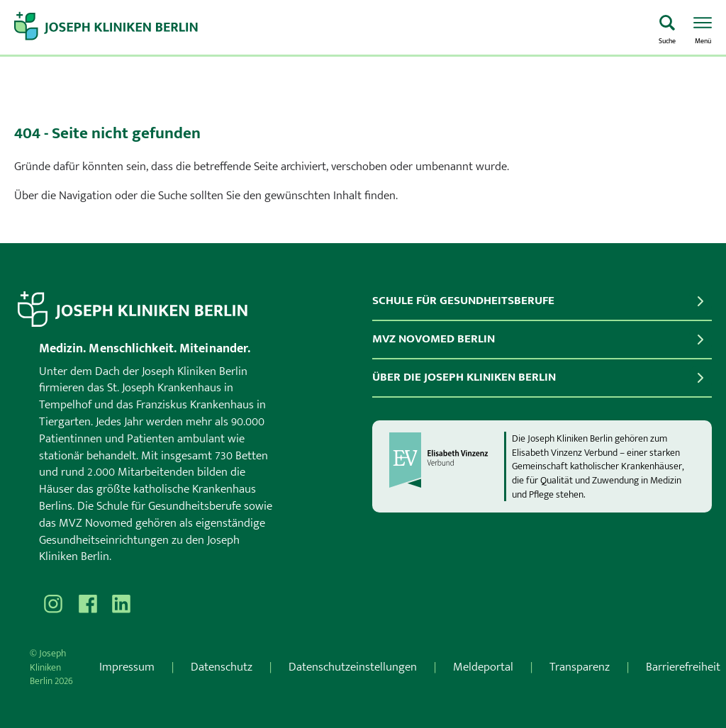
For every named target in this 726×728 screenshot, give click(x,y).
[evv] (446, 466)
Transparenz (580, 667)
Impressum (127, 667)
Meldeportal (483, 667)
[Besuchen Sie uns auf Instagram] (53, 604)
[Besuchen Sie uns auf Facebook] (87, 604)
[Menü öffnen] (703, 28)
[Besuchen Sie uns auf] (121, 604)
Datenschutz (222, 667)
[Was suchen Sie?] (667, 28)
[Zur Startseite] (330, 28)
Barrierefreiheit (683, 667)
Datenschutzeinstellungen (353, 667)
